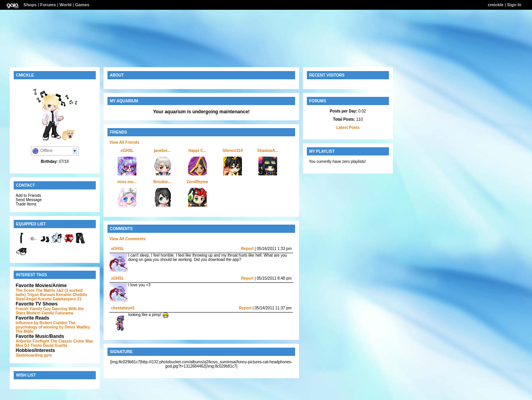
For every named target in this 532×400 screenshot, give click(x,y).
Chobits (80, 295)
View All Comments (127, 239)
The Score (25, 290)
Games (82, 5)
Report (247, 249)
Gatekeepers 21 (67, 299)
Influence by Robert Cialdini (41, 323)
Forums (48, 5)
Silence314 (233, 151)
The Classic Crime (67, 341)
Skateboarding (29, 355)
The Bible (24, 331)
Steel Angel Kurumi (34, 299)
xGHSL (127, 151)
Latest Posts (348, 128)
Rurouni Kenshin (56, 295)
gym (48, 355)
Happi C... (197, 151)
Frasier (22, 309)
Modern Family (40, 313)
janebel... (162, 151)
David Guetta (55, 346)
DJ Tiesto (33, 346)
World (65, 5)
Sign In (514, 5)
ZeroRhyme (197, 182)
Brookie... (162, 182)
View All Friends (124, 142)
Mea (19, 346)
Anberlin (24, 341)
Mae (89, 341)
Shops (30, 5)
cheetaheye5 (123, 308)
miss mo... (127, 182)
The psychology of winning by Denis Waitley (53, 325)
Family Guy (40, 309)
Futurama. (64, 313)
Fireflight (41, 341)
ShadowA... (268, 151)
